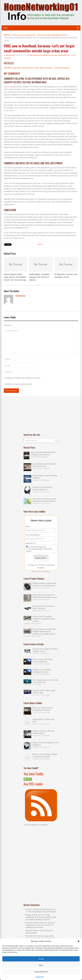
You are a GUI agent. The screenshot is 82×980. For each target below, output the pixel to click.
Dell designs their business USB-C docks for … (44, 607)
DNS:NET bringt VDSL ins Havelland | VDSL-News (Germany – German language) (37, 68)
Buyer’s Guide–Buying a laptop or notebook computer (45, 755)
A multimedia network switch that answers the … (44, 465)
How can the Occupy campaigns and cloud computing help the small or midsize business (41, 917)
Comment (8, 325)
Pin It (40, 244)
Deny (41, 965)
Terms (39, 572)
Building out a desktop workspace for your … (42, 671)
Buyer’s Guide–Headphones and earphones (45, 744)
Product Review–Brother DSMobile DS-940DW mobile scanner (44, 619)
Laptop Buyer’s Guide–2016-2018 (44, 721)
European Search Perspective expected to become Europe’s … (45, 500)
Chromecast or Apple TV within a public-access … (45, 650)
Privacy (47, 572)
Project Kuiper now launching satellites (45, 477)
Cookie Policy (40, 977)
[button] (79, 941)
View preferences (41, 972)
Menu (6, 28)
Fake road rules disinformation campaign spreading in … (43, 453)
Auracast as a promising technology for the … (42, 488)
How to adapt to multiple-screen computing (43, 660)
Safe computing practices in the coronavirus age (45, 681)
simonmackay (10, 55)
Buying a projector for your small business (43, 732)
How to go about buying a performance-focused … (43, 709)
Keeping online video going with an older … (44, 692)
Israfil (28, 909)
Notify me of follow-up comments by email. (23, 378)
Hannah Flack (31, 930)
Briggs (28, 915)
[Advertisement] (41, 415)
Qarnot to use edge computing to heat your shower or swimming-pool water (40, 925)
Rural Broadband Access (62, 55)
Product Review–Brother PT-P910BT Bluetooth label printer (45, 596)
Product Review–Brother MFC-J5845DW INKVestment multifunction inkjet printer (45, 632)
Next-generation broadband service (41, 55)
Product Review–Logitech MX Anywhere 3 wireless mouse (44, 584)
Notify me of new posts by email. (19, 384)
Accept (41, 959)
